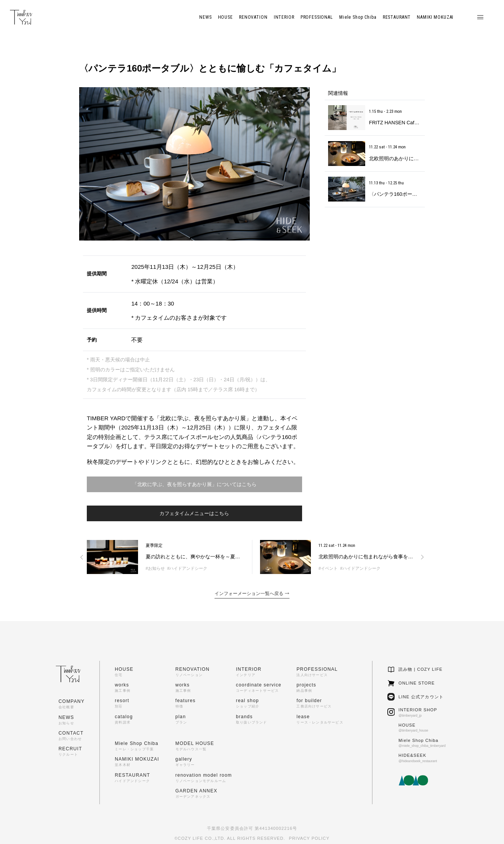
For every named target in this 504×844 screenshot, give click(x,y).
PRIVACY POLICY (309, 838)
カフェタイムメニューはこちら (194, 513)
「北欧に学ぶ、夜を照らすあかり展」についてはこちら (194, 484)
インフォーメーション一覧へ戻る (252, 594)
